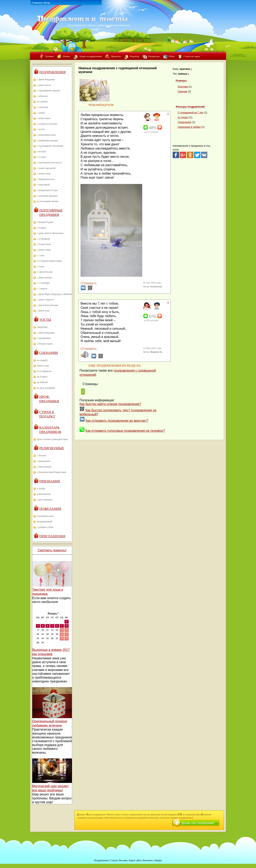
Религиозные (52, 448)
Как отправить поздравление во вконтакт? (117, 421)
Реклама (123, 860)
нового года (43, 366)
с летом (41, 129)
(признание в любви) (189, 127)
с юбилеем (42, 96)
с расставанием (45, 500)
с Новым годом (45, 344)
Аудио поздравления (90, 56)
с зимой (41, 113)
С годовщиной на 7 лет (190, 113)
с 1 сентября (43, 283)
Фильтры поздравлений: (190, 107)
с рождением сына (46, 135)
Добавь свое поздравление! (198, 823)
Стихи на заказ (192, 56)
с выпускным (44, 118)
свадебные (42, 327)
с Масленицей (44, 467)
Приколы (116, 56)
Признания (50, 481)
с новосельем (44, 174)
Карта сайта (135, 860)
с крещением (43, 461)
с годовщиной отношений (50, 146)
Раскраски (154, 56)
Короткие (183, 87)
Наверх (158, 860)
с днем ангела (44, 85)
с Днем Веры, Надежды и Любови (54, 294)
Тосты (45, 320)
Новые (66, 56)
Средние (183, 91)
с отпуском (42, 107)
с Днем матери (44, 277)
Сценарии (49, 353)
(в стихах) (183, 117)
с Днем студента (45, 300)
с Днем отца (43, 311)
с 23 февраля (43, 239)
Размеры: (181, 81)
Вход (47, 3)
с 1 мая (40, 255)
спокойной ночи (45, 516)
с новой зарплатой (46, 168)
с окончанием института (49, 163)
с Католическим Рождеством (51, 472)
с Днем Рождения (46, 79)
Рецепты (135, 56)
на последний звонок (48, 201)
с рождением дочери (47, 140)
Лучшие (49, 56)
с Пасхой (41, 455)
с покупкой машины (47, 196)
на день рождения (46, 388)
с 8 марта (42, 228)
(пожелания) (185, 122)
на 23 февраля (44, 371)
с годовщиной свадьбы (48, 90)
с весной (41, 151)
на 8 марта (42, 377)
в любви (41, 489)
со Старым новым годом (49, 261)
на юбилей (42, 382)
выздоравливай (45, 521)
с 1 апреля (42, 289)
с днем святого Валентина (50, 233)
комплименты (44, 494)
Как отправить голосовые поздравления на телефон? (125, 431)
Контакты (148, 860)
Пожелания (50, 509)
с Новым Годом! (45, 222)
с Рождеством (44, 244)
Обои (171, 56)
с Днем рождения (46, 333)
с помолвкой (43, 185)
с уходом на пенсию (47, 124)
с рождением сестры (47, 190)
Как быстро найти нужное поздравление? (110, 404)
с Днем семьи (44, 250)
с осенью (41, 157)
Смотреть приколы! (52, 550)
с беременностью (46, 179)
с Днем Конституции (47, 305)
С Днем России (45, 272)
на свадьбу (42, 102)
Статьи (114, 860)
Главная (37, 3)
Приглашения (52, 536)
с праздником (44, 338)
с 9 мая (40, 266)
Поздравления (52, 72)
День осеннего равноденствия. (52, 439)
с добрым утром (45, 527)
